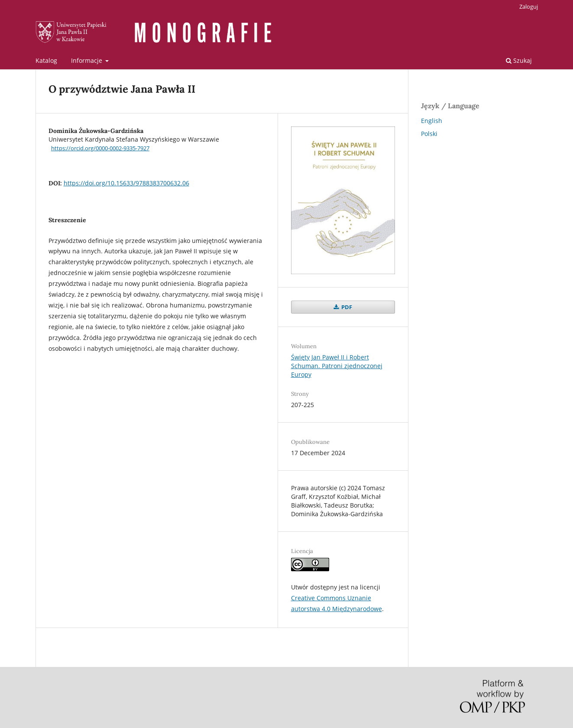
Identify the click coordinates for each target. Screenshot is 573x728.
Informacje (87, 60)
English (432, 121)
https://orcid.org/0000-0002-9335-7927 (100, 148)
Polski (429, 134)
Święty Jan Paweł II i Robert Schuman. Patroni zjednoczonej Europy (337, 366)
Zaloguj (529, 6)
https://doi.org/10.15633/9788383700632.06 (126, 183)
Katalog (46, 60)
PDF (346, 307)
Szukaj (519, 60)
